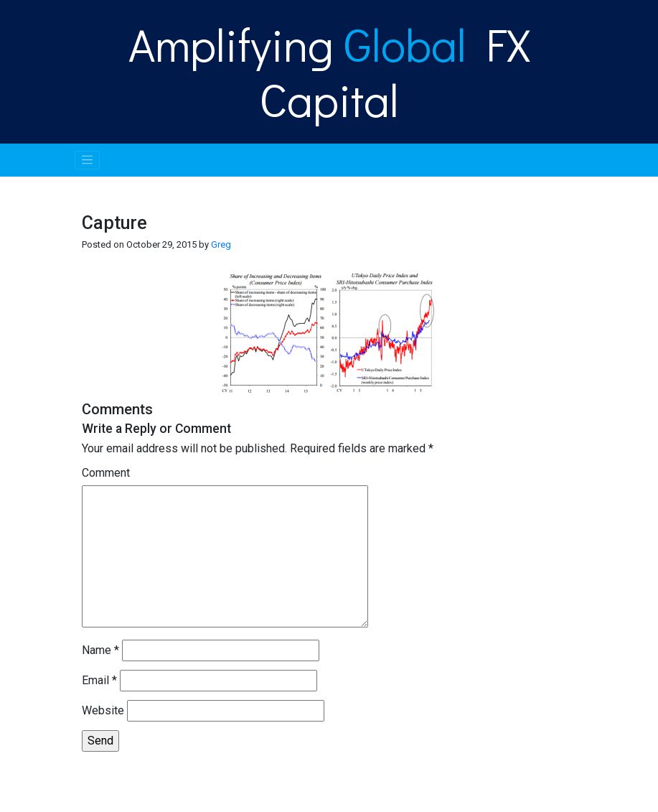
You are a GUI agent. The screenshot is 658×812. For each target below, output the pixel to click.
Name (100, 650)
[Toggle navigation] (88, 160)
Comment (106, 473)
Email (99, 680)
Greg (221, 244)
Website (103, 710)
